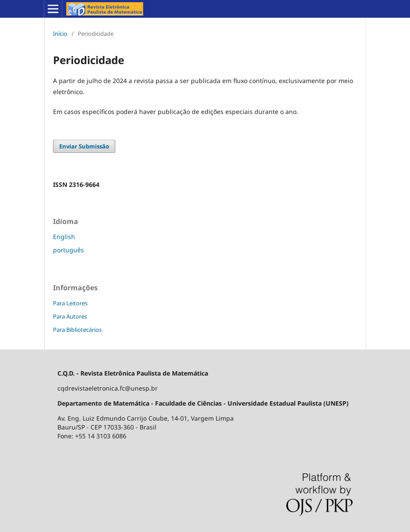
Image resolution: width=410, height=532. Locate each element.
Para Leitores (70, 303)
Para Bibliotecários (77, 330)
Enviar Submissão (84, 146)
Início (60, 34)
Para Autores (70, 316)
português (68, 250)
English (64, 237)
